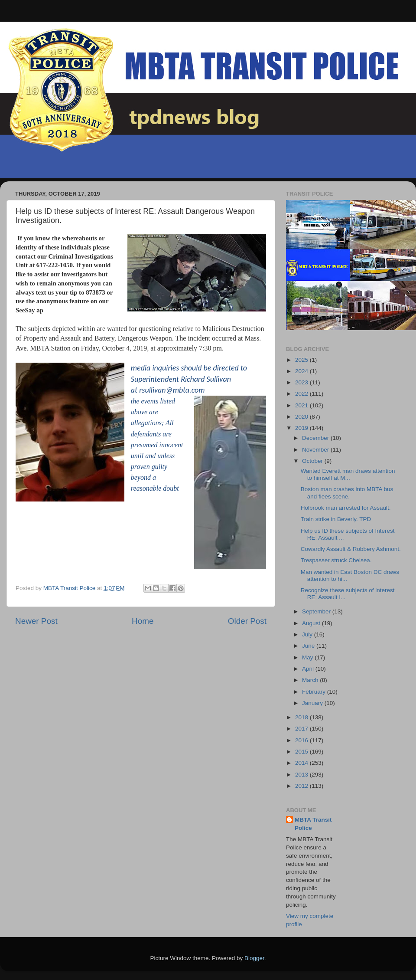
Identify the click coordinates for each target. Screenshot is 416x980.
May (308, 657)
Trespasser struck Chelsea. (336, 560)
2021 (302, 405)
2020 (302, 417)
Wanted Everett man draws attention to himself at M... (348, 474)
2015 (302, 752)
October (313, 461)
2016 (302, 740)
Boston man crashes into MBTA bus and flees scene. (347, 493)
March (311, 680)
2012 (302, 786)
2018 (302, 717)
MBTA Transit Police (313, 824)
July (308, 634)
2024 (302, 371)
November (316, 450)
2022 (302, 394)
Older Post (247, 621)
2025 (302, 360)
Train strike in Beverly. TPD (336, 519)
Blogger (254, 958)
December (316, 438)
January (313, 703)
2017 (302, 729)
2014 (302, 763)
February (315, 692)
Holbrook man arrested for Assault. (346, 508)
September (317, 611)
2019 (302, 428)
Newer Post (36, 621)
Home (143, 621)
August (312, 623)
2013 (302, 775)
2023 (302, 382)
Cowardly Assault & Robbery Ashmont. (351, 549)
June (309, 646)
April (309, 669)
